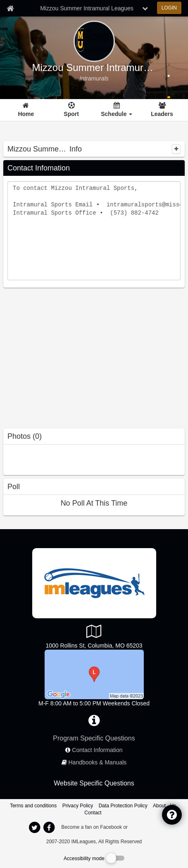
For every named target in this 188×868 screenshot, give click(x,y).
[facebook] (145, 827)
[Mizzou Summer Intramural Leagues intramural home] (94, 78)
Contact (93, 813)
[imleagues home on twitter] (35, 828)
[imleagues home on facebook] (49, 828)
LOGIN (169, 8)
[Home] (26, 110)
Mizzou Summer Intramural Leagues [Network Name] (87, 8)
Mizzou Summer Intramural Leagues (94, 68)
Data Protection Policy (123, 806)
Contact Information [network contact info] (97, 750)
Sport (71, 114)
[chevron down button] (145, 8)
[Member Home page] (10, 8)
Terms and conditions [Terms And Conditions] (33, 806)
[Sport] (71, 110)
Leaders (162, 114)
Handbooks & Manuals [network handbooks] (98, 762)
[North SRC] (94, 674)
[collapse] (176, 149)
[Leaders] (162, 110)
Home (26, 114)
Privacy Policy (78, 806)
